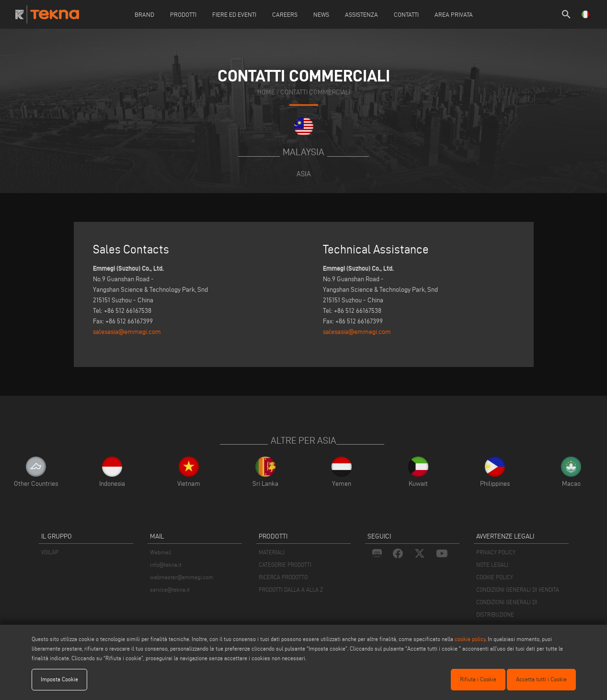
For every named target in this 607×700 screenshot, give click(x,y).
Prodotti (183, 14)
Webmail (160, 552)
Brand (144, 14)
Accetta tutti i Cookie (541, 679)
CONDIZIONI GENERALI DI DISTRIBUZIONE (507, 608)
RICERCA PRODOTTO (283, 577)
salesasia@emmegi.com (127, 332)
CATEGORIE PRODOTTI (285, 565)
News (321, 14)
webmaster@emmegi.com (182, 577)
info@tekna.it (166, 565)
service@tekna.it (170, 590)
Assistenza (361, 14)
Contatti (406, 14)
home (266, 92)
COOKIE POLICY (495, 577)
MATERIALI (272, 552)
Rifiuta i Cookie (478, 679)
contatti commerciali (315, 92)
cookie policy (470, 639)
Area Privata (454, 14)
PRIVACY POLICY (496, 552)
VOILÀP (50, 552)
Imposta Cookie (59, 679)
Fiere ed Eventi (234, 14)
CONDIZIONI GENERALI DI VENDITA (518, 590)
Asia (304, 174)
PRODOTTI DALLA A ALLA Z (291, 590)
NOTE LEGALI (492, 565)
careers (285, 14)
